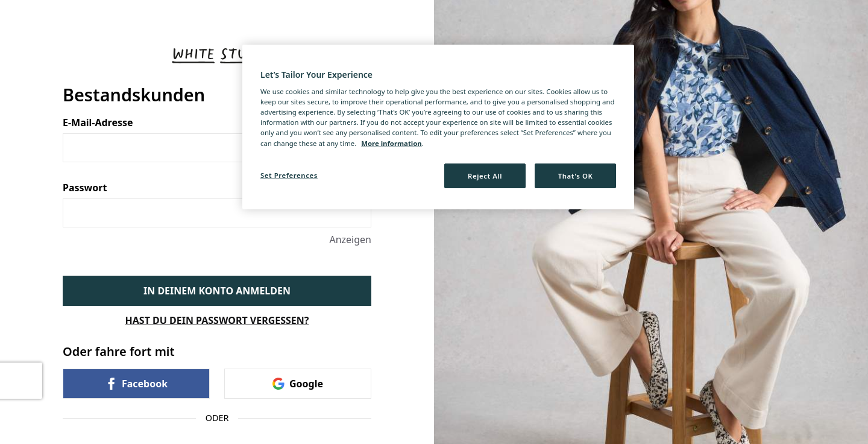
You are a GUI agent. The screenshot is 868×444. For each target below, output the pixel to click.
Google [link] (298, 384)
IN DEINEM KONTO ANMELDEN (217, 291)
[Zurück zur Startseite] (217, 56)
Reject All (485, 176)
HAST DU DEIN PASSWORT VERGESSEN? (217, 320)
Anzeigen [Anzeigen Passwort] (350, 239)
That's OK (576, 176)
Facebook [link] (136, 384)
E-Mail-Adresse (217, 122)
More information (392, 143)
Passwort (217, 188)
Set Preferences (289, 175)
